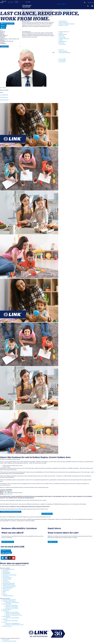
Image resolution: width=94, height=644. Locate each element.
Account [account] (11, 2)
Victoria (5, 622)
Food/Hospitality (7, 579)
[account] (9, 3)
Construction (6, 576)
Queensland (6, 611)
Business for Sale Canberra (12, 603)
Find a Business (27, 6)
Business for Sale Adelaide (12, 618)
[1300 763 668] (0, 3)
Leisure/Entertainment (8, 587)
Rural (4, 593)
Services (5, 594)
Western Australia (7, 626)
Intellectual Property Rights (9, 586)
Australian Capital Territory (9, 601)
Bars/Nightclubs (7, 572)
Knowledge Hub (27, 30)
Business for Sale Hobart (12, 621)
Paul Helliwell (3, 88)
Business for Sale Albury (12, 605)
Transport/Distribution (8, 596)
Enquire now (4, 46)
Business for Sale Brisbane (12, 612)
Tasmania (5, 619)
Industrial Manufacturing (9, 585)
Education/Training (7, 578)
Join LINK (28, 2)
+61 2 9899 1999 (4, 95)
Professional (6, 590)
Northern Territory (7, 610)
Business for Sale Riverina (12, 608)
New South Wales (7, 604)
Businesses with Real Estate (10, 575)
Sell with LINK (26, 7)
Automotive (6, 571)
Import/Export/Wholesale (9, 583)
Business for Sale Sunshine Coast (14, 615)
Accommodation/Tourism (9, 569)
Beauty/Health (6, 574)
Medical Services (7, 589)
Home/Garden (6, 582)
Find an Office (17, 2)
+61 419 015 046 (4, 97)
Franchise (5, 580)
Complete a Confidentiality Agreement (11, 512)
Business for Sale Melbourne (13, 623)
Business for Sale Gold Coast (13, 614)
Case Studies (62, 44)
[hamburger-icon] (85, 2)
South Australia (7, 616)
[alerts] (1, 565)
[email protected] (8, 494)
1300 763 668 (4, 2)
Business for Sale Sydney (12, 607)
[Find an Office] (14, 3)
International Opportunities (9, 600)
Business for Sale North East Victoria (15, 625)
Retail (4, 592)
